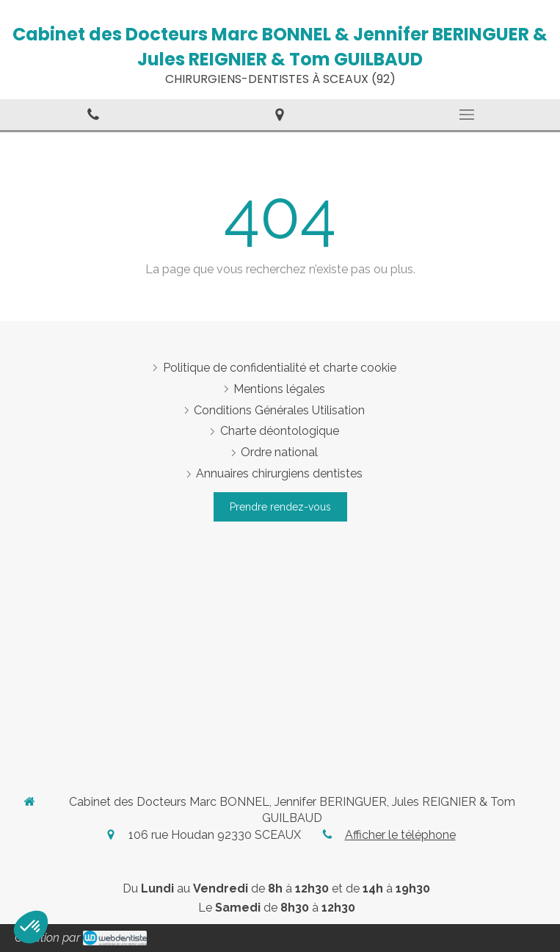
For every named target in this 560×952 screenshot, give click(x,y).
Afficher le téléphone (400, 835)
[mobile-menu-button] (467, 115)
